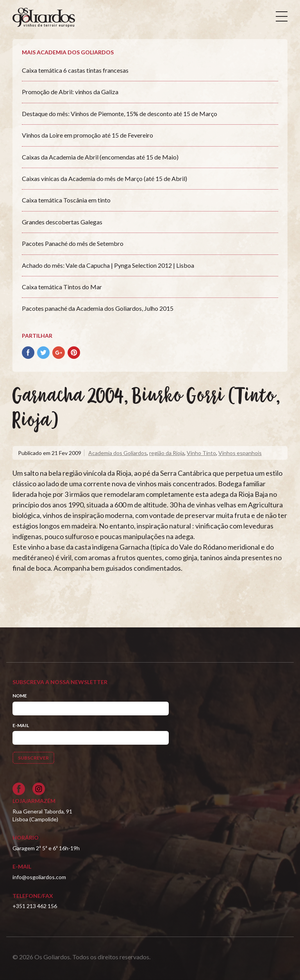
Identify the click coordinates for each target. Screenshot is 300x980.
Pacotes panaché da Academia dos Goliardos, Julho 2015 (98, 308)
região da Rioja (167, 453)
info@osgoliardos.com (39, 877)
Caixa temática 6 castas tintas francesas (75, 70)
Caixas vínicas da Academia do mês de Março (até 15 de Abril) (104, 178)
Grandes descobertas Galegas (62, 222)
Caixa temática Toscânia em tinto (66, 200)
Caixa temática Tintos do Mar (62, 287)
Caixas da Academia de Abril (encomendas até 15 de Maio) (100, 157)
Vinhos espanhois (240, 453)
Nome (20, 696)
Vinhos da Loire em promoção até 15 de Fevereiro (87, 135)
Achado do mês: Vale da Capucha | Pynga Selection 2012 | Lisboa (108, 265)
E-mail (21, 725)
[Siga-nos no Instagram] (39, 789)
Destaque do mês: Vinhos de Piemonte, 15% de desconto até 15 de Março (120, 114)
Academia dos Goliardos (118, 453)
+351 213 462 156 (35, 906)
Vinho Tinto (201, 453)
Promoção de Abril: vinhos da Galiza (70, 92)
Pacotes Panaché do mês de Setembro (73, 243)
